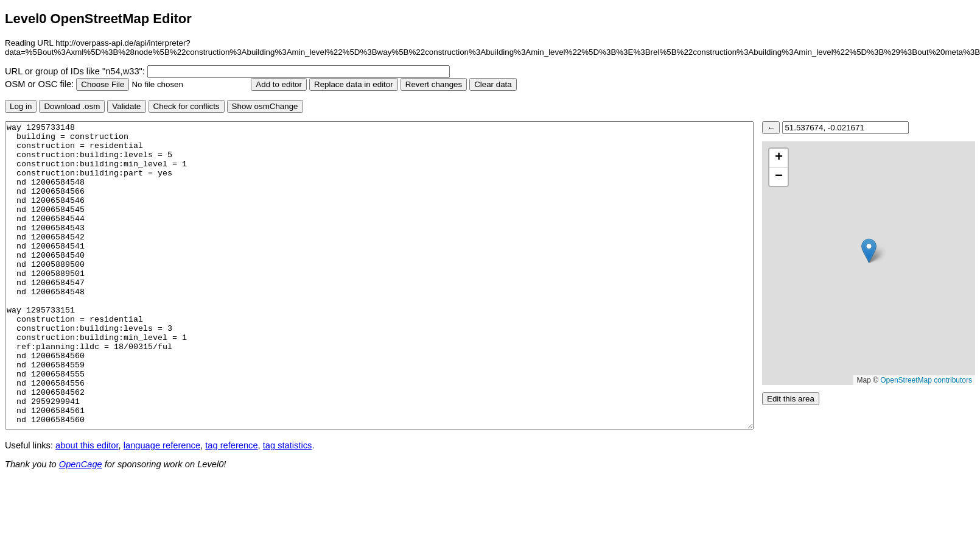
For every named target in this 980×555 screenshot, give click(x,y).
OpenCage (81, 464)
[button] (869, 251)
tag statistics (288, 445)
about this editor (87, 445)
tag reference (231, 445)
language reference (162, 445)
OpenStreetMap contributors (926, 380)
